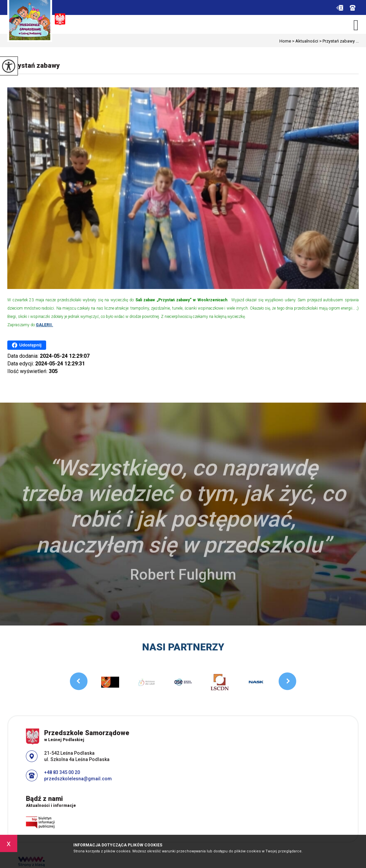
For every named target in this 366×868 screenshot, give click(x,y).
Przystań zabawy (34, 65)
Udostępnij (27, 345)
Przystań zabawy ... (338, 41)
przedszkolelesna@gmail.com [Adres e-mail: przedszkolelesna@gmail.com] (78, 779)
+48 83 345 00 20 (353, 8)
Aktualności (305, 41)
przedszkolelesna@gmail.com (340, 8)
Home (285, 41)
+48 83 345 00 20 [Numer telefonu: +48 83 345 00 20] (62, 772)
